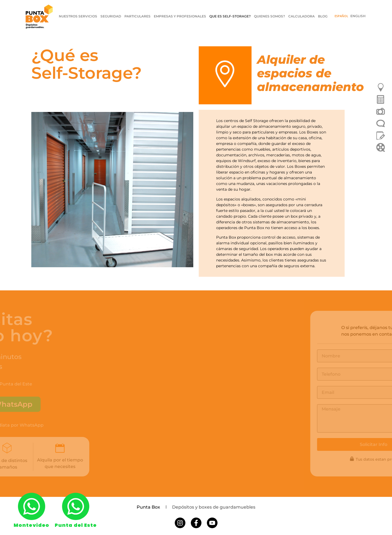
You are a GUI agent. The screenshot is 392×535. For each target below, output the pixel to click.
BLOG (323, 16)
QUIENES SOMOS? (269, 16)
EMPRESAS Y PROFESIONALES (180, 16)
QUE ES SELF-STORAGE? (230, 16)
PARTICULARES (137, 16)
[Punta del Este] (76, 506)
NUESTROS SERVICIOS (78, 16)
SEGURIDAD (111, 16)
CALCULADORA (301, 16)
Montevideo (31, 525)
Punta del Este (76, 525)
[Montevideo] (32, 506)
